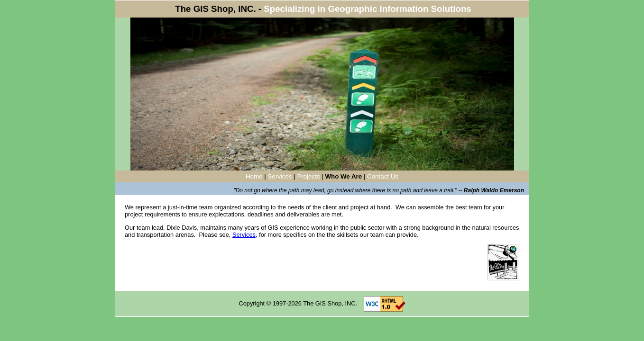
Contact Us (383, 176)
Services (280, 176)
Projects (308, 176)
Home (254, 176)
